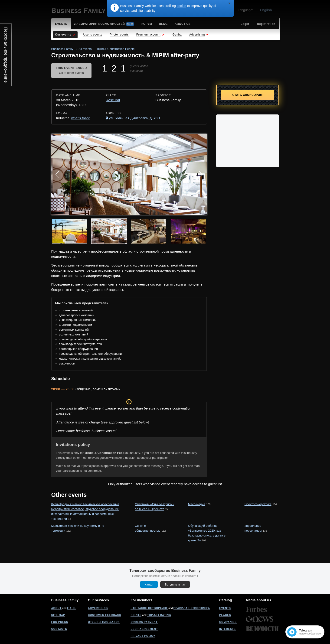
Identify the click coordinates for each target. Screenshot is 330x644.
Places (225, 615)
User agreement (144, 629)
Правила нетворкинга (192, 608)
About (56, 608)
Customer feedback (105, 615)
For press (60, 622)
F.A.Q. (71, 608)
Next (201, 174)
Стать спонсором (248, 95)
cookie (181, 6)
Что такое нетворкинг (149, 608)
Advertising (98, 608)
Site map (58, 615)
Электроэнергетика (258, 504)
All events (85, 49)
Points (136, 615)
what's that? (81, 118)
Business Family (62, 49)
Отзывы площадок (104, 622)
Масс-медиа (197, 504)
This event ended (72, 71)
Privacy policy (143, 636)
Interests (227, 629)
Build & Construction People (116, 49)
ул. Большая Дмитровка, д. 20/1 (135, 118)
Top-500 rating (159, 615)
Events (225, 608)
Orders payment (144, 622)
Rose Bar (113, 100)
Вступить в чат (175, 584)
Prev (57, 174)
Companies (228, 622)
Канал (149, 584)
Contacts (59, 629)
